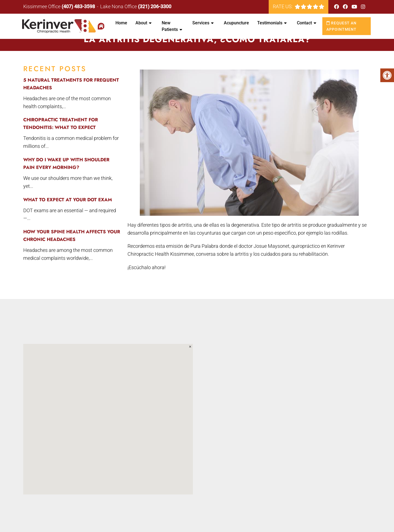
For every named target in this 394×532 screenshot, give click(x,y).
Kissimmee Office (42, 6)
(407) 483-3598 (78, 6)
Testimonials (270, 23)
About (141, 23)
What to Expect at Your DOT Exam (68, 200)
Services (201, 23)
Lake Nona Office (119, 6)
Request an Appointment (341, 26)
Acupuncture (236, 23)
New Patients (170, 26)
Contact (304, 23)
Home (121, 23)
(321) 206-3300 (155, 6)
